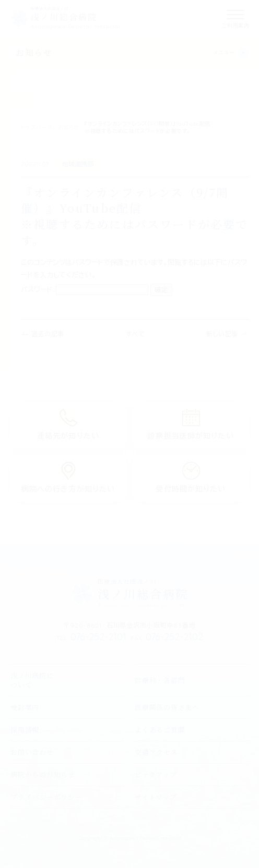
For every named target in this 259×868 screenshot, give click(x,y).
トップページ (37, 127)
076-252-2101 (91, 637)
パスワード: (85, 289)
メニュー (224, 52)
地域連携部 (78, 164)
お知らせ (34, 52)
